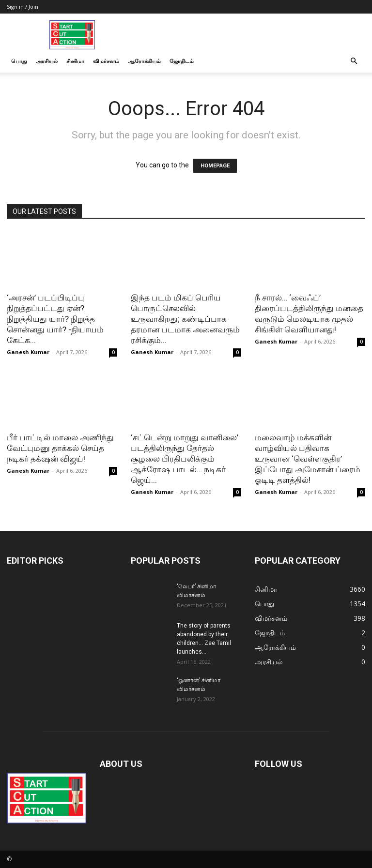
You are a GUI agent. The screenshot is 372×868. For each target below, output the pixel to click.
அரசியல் (47, 61)
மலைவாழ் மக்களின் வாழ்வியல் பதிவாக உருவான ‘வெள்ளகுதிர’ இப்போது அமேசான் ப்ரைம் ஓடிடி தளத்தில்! (308, 459)
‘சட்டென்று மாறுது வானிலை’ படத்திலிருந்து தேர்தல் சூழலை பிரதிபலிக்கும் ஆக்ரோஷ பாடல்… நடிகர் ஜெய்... (185, 459)
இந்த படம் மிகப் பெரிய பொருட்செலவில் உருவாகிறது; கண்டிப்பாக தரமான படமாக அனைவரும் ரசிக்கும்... (185, 319)
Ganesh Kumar (28, 352)
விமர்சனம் (106, 61)
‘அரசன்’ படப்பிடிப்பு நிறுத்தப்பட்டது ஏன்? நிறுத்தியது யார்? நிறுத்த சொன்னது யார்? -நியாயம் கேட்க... (55, 319)
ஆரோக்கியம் (144, 61)
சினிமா (75, 61)
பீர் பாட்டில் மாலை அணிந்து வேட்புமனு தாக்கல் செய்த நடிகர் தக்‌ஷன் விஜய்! (60, 448)
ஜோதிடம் (182, 61)
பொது (19, 61)
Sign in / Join (23, 7)
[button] (354, 61)
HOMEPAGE (215, 166)
